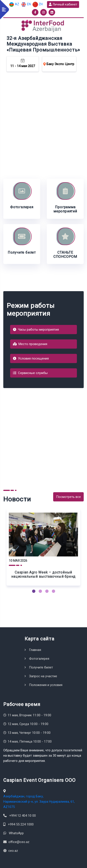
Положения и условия (46, 685)
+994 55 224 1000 (21, 824)
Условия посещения (31, 358)
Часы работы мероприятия (36, 330)
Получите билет (41, 667)
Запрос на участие (43, 676)
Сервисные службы (30, 373)
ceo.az (13, 851)
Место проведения (30, 344)
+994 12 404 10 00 (23, 816)
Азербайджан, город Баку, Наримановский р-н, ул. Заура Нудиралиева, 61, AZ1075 (39, 802)
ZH (38, 4)
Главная (35, 650)
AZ (14, 4)
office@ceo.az (19, 842)
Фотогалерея (39, 659)
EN (26, 4)
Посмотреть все (68, 497)
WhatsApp (16, 833)
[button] (34, 591)
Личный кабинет (63, 4)
